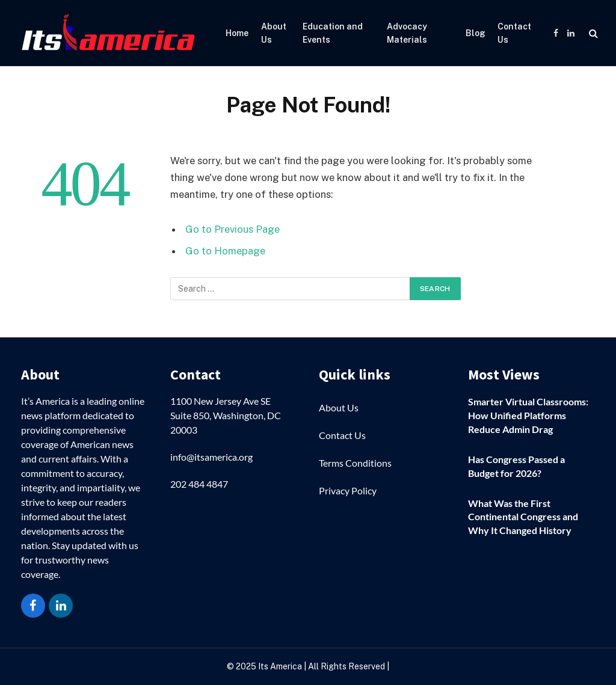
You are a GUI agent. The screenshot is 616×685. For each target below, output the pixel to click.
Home (237, 33)
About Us (274, 33)
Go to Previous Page (233, 229)
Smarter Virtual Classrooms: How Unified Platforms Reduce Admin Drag (528, 415)
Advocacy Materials (407, 33)
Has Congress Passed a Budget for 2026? (516, 466)
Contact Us (514, 33)
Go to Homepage (225, 251)
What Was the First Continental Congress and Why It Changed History (523, 517)
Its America (279, 666)
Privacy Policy (348, 490)
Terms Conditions (355, 463)
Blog (476, 33)
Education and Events (333, 33)
